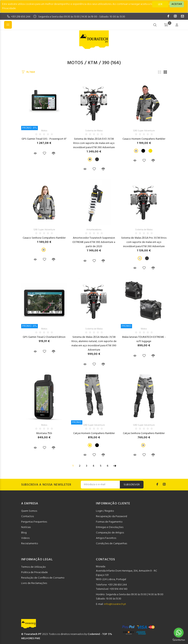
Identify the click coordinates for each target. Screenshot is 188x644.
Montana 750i (44, 433)
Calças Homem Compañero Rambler (94, 433)
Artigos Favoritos (106, 538)
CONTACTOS (105, 560)
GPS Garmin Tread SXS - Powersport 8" (44, 139)
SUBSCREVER (132, 485)
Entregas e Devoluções (110, 527)
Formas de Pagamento (109, 522)
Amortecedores (94, 230)
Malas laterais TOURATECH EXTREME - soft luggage (144, 339)
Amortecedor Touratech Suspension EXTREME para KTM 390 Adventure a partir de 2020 (94, 242)
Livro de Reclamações (34, 583)
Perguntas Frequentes (34, 522)
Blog (24, 533)
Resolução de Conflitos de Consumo (43, 578)
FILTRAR (31, 72)
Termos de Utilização (34, 567)
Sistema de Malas (94, 131)
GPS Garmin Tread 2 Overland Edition (44, 337)
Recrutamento (30, 544)
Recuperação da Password (111, 516)
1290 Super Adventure (144, 131)
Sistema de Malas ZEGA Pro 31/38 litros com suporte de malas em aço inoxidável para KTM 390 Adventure (144, 242)
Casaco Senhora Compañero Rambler (44, 238)
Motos (75, 63)
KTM (93, 63)
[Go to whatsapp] (179, 633)
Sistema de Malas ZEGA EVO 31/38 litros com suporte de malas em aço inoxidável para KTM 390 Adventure (94, 143)
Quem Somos (29, 511)
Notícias (26, 527)
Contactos (27, 516)
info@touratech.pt (115, 604)
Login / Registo (105, 511)
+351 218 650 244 (21, 17)
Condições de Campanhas (111, 544)
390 (106, 63)
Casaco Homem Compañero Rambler (144, 139)
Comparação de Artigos (110, 533)
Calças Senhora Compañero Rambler (144, 433)
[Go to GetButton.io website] (179, 640)
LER (160, 4)
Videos (25, 538)
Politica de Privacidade (34, 572)
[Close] (177, 4)
